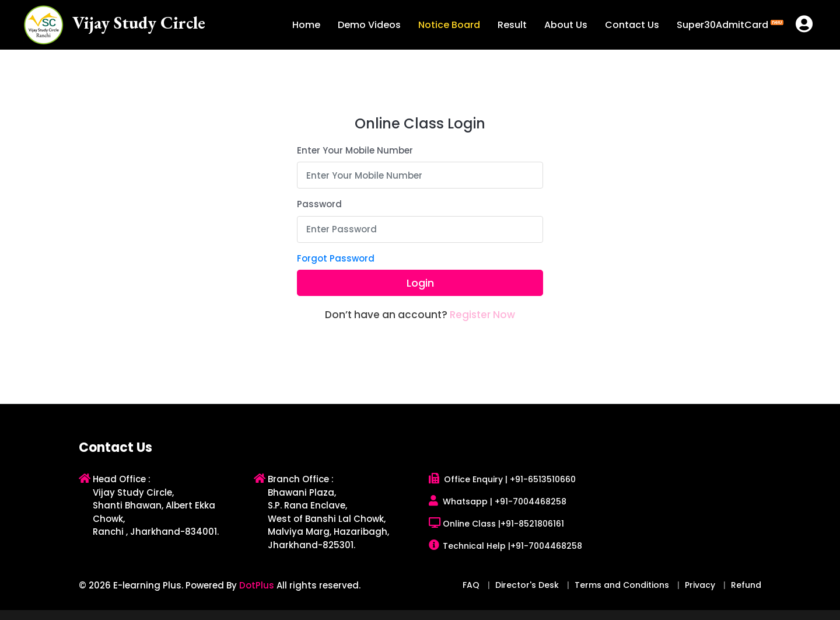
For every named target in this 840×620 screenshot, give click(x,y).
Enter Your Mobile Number (355, 150)
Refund (746, 585)
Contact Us (632, 25)
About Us (566, 25)
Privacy (700, 585)
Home (306, 25)
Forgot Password (336, 258)
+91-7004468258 (531, 501)
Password (319, 204)
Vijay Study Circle (139, 22)
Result (512, 25)
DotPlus (257, 585)
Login (420, 283)
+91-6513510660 (543, 479)
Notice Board (449, 25)
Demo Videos (369, 25)
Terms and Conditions (622, 585)
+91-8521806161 (532, 524)
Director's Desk (527, 585)
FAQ (471, 585)
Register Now (482, 315)
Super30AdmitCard (730, 24)
